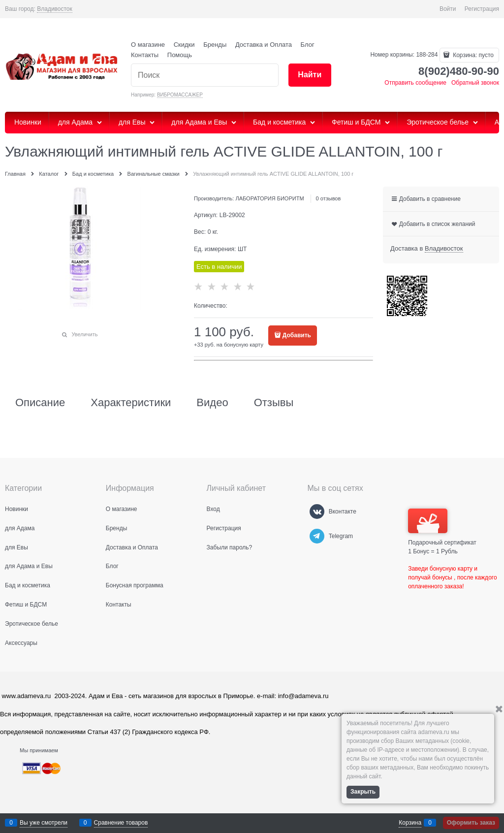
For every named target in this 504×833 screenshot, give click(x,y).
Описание (40, 403)
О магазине (148, 45)
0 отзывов (329, 198)
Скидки (184, 45)
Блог (308, 45)
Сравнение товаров (121, 823)
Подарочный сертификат (442, 527)
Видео (212, 403)
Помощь (180, 55)
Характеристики (131, 403)
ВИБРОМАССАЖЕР (180, 95)
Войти (448, 9)
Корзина (410, 823)
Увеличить (84, 334)
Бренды (215, 45)
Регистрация (482, 9)
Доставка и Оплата (264, 45)
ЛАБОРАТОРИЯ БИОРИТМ (269, 198)
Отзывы (274, 403)
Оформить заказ (471, 823)
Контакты (145, 55)
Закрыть (363, 792)
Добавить (297, 335)
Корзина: (472, 55)
